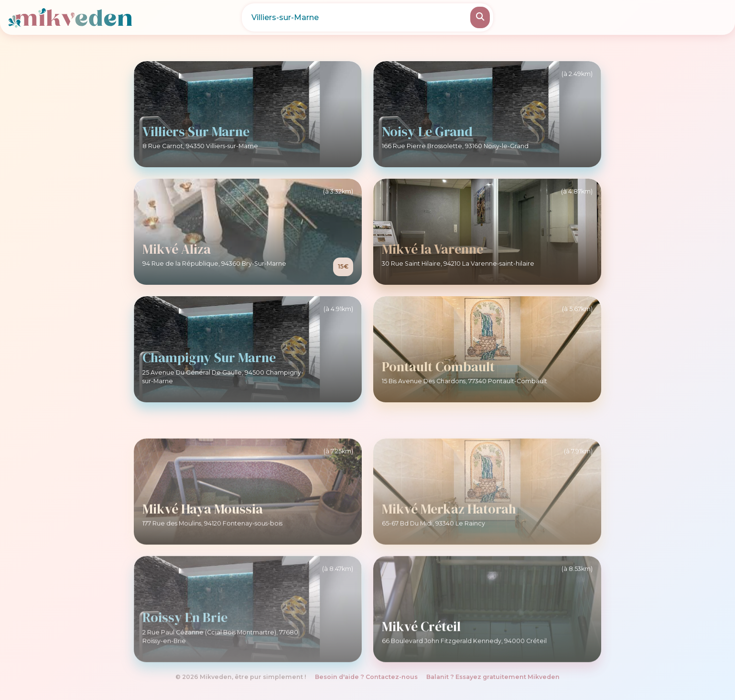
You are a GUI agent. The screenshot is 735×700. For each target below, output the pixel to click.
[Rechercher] (480, 17)
